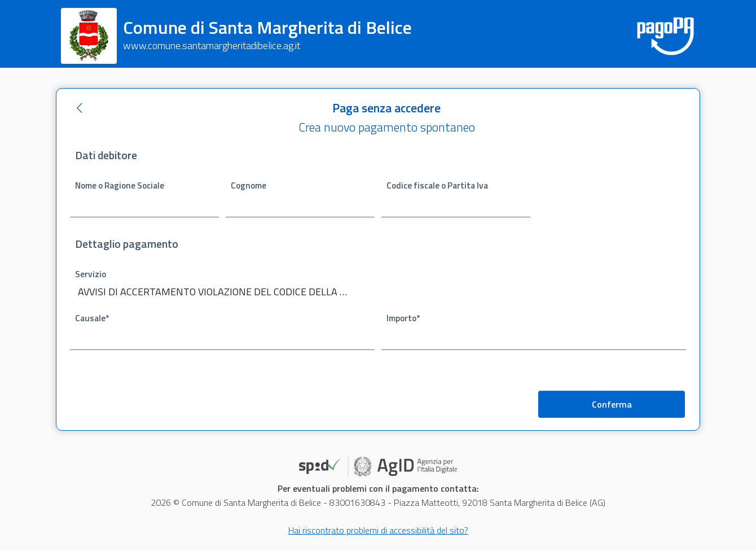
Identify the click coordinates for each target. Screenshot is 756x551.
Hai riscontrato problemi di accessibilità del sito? (378, 530)
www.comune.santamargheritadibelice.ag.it (212, 45)
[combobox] (222, 293)
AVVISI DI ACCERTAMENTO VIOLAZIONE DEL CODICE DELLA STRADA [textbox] (215, 292)
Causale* (92, 318)
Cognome (249, 185)
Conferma (612, 404)
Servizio (91, 274)
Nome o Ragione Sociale (120, 185)
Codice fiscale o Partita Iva (437, 185)
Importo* (403, 318)
